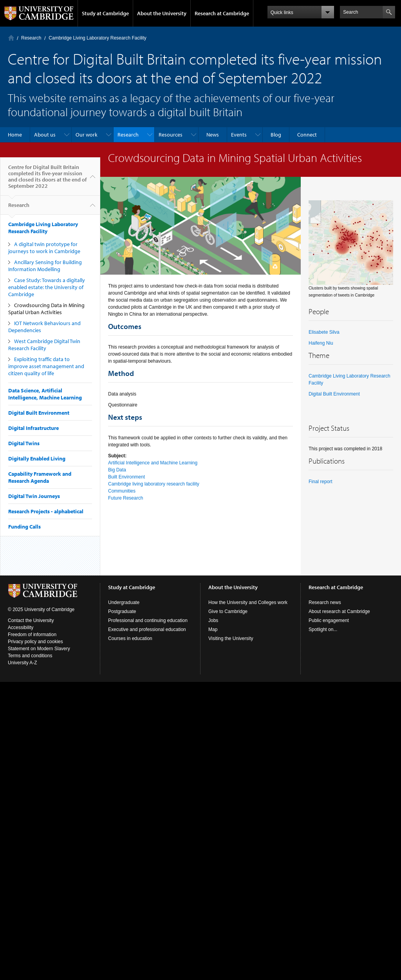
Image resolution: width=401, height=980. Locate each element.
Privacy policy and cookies (35, 642)
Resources (171, 135)
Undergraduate (124, 602)
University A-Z (23, 663)
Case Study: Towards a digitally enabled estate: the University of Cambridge (47, 287)
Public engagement (329, 620)
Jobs (213, 620)
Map (213, 629)
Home (11, 38)
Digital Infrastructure (33, 428)
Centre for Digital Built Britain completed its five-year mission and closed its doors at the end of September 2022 (47, 180)
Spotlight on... (323, 629)
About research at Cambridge (339, 611)
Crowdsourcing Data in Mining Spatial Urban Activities (46, 309)
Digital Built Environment (39, 413)
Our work (87, 135)
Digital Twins (24, 443)
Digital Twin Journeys (34, 496)
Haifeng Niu (321, 343)
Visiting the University (231, 638)
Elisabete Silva (324, 332)
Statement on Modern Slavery (39, 649)
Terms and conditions (30, 656)
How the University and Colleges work (248, 602)
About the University (162, 13)
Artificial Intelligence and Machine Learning (153, 463)
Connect (307, 135)
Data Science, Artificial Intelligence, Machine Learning (45, 394)
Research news (325, 602)
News (213, 135)
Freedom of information (32, 635)
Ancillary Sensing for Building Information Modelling (45, 266)
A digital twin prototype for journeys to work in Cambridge (44, 248)
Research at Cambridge (222, 13)
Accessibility (21, 628)
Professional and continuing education (148, 620)
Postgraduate (122, 611)
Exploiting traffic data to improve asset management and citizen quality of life (46, 366)
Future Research (126, 498)
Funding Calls (24, 527)
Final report (321, 482)
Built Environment (126, 477)
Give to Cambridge (228, 611)
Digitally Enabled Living (37, 459)
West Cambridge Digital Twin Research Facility (44, 345)
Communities (122, 491)
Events (239, 135)
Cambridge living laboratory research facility (154, 484)
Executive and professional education (147, 629)
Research (31, 38)
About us (45, 135)
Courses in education (130, 638)
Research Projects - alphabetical (46, 511)
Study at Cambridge (105, 13)
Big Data (117, 470)
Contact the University (31, 620)
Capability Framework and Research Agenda (40, 477)
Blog (276, 135)
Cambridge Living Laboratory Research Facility (97, 38)
